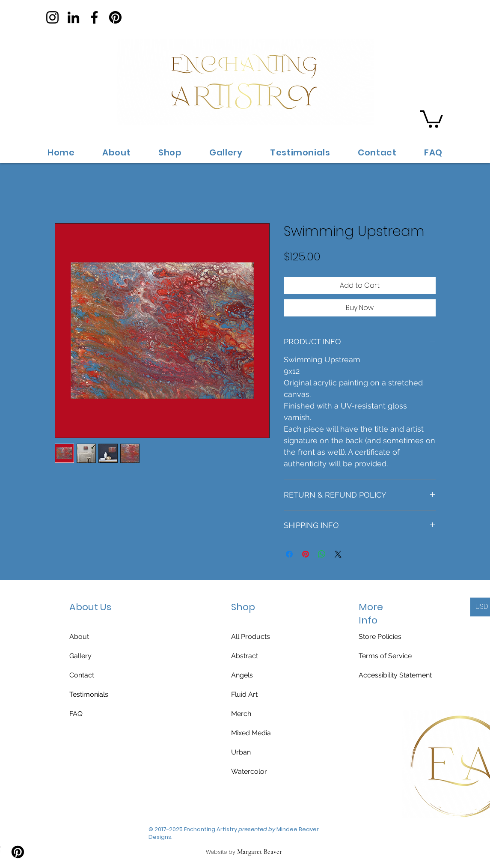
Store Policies (380, 637)
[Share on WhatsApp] (322, 554)
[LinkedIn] (73, 17)
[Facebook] (94, 17)
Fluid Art (244, 694)
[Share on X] (338, 554)
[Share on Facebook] (289, 554)
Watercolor (249, 771)
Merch (241, 714)
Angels (242, 675)
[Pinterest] (115, 17)
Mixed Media (251, 733)
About (79, 637)
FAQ (76, 714)
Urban (241, 752)
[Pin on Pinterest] (306, 554)
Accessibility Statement (395, 675)
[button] (431, 118)
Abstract (245, 656)
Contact (82, 675)
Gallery (80, 656)
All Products (251, 637)
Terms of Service (385, 656)
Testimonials (89, 694)
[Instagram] (52, 17)
